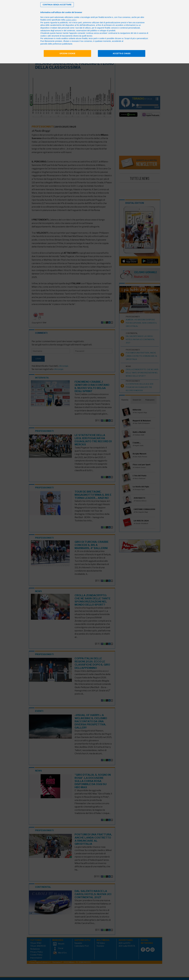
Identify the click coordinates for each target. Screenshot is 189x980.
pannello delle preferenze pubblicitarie (56, 44)
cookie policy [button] (71, 20)
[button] (57, 5)
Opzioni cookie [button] (67, 53)
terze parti (78, 23)
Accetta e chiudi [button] (122, 53)
